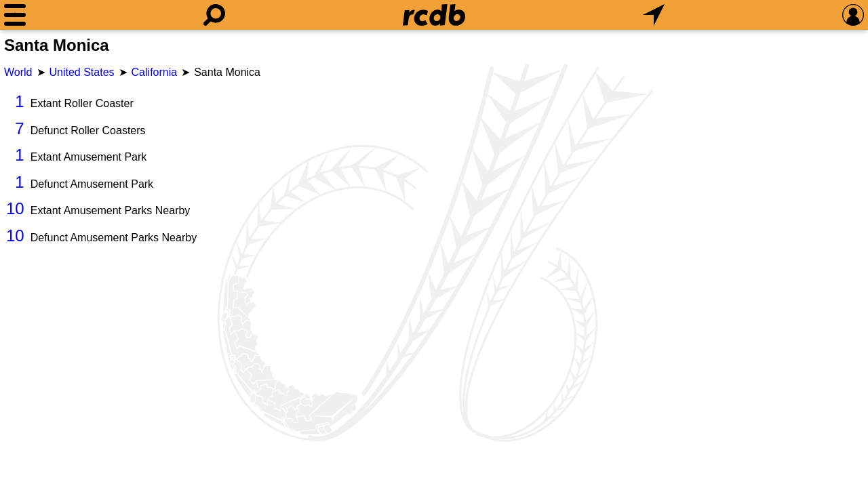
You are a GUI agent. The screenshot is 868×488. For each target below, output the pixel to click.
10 (15, 208)
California (155, 72)
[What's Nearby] (654, 15)
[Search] (214, 15)
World (18, 72)
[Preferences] (853, 15)
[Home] (434, 15)
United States (82, 72)
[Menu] (15, 15)
